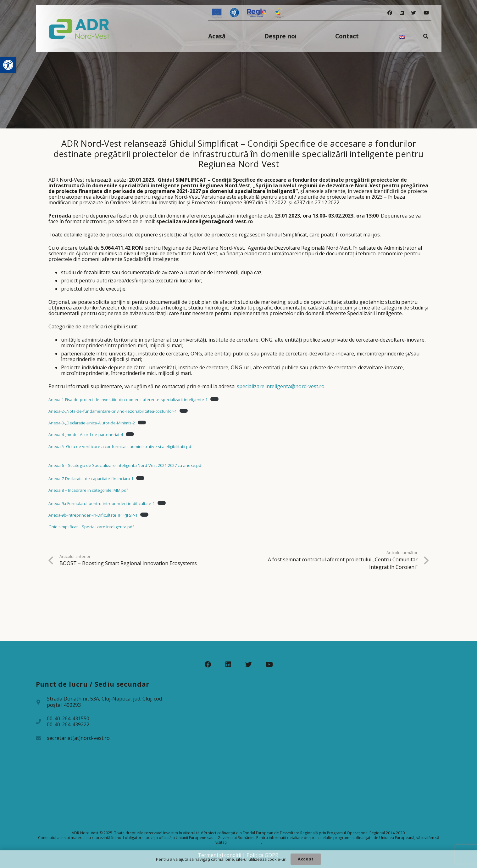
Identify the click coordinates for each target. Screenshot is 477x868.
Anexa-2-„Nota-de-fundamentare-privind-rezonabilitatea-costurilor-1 (113, 411)
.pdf (199, 465)
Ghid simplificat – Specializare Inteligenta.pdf (91, 527)
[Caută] (426, 36)
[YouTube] (426, 13)
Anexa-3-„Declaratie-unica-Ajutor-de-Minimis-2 (92, 423)
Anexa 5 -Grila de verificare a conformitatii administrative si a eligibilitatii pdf (121, 446)
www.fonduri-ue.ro (244, 842)
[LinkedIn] (402, 13)
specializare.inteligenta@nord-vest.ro (281, 386)
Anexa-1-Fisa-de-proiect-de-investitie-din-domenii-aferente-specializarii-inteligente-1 (128, 400)
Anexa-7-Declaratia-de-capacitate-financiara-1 (91, 479)
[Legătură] (79, 28)
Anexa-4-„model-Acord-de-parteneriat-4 (86, 434)
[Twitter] (414, 13)
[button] (8, 65)
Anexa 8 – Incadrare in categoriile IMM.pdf (88, 490)
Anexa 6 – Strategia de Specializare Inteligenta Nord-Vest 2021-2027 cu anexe (122, 465)
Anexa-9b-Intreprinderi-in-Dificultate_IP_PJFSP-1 (93, 515)
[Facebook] (390, 13)
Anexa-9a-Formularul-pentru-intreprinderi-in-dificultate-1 (102, 503)
